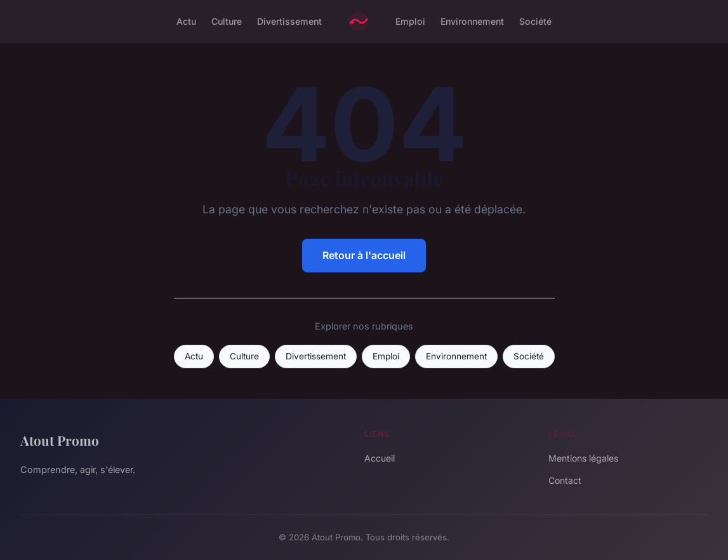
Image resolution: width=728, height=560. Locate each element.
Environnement (472, 21)
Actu (186, 21)
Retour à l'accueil (364, 255)
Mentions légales (583, 458)
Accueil (380, 458)
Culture (227, 21)
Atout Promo (60, 440)
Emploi (410, 21)
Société (535, 21)
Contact (565, 480)
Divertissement (289, 21)
